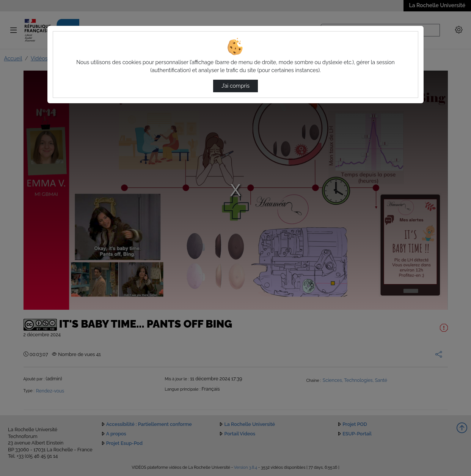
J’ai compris (235, 86)
